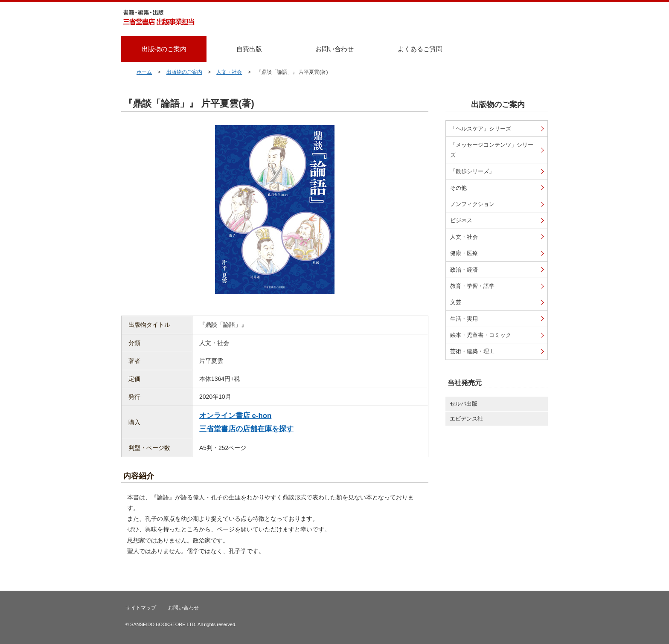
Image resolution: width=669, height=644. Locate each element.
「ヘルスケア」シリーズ (481, 129)
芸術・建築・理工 (472, 351)
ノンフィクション (472, 204)
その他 (458, 188)
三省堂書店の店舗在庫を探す (246, 429)
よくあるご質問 (420, 49)
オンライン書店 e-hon (235, 416)
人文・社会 (229, 72)
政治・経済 (464, 270)
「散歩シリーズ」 (472, 171)
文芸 (456, 302)
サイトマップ (141, 608)
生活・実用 (464, 319)
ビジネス (461, 220)
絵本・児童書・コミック (481, 335)
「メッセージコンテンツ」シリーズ (492, 150)
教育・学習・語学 (472, 286)
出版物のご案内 (164, 49)
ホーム (144, 72)
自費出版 (249, 49)
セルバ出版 (464, 404)
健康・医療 (464, 253)
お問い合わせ (334, 49)
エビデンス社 (466, 419)
